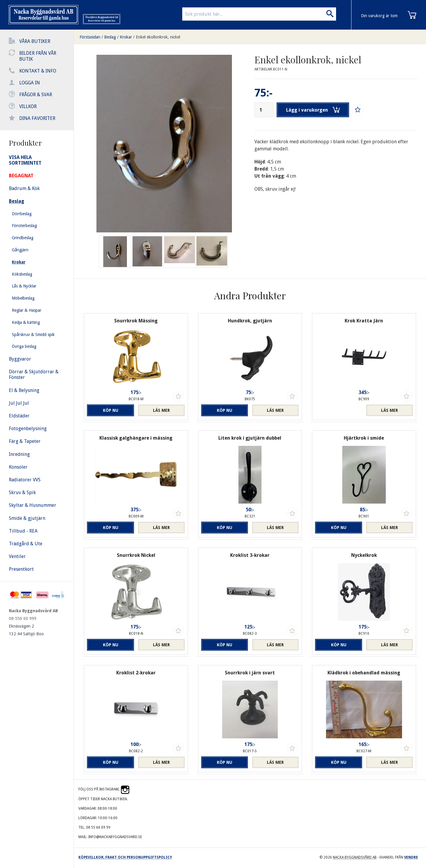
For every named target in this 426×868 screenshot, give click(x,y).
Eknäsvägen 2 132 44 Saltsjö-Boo (26, 630)
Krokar (126, 37)
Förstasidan (90, 37)
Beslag (110, 37)
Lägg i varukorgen (313, 110)
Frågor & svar (36, 95)
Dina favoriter (37, 118)
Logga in (30, 83)
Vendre (411, 857)
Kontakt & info (38, 71)
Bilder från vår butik (38, 56)
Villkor (28, 106)
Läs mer (161, 410)
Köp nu (111, 410)
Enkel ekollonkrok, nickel (158, 37)
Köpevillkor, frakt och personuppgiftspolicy (125, 857)
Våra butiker (35, 41)
